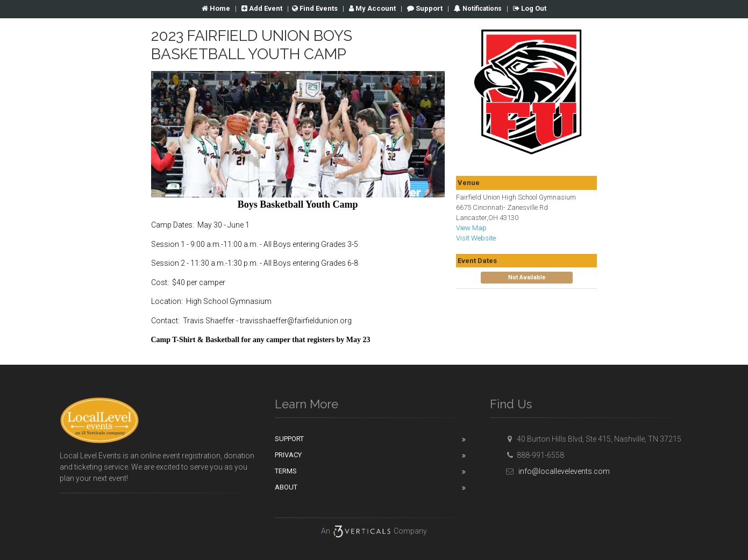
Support (425, 8)
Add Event (262, 8)
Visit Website (476, 238)
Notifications (481, 9)
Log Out (530, 8)
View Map (471, 228)
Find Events (315, 8)
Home (216, 8)
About (286, 487)
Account (372, 8)
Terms (286, 471)
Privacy (288, 455)
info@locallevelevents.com (557, 471)
